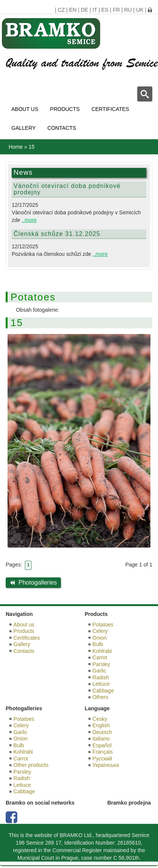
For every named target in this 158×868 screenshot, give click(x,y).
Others (101, 697)
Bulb (98, 644)
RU (128, 10)
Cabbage (103, 691)
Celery (100, 631)
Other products (31, 765)
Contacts (62, 128)
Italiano (101, 739)
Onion (100, 638)
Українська (106, 765)
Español (102, 745)
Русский (102, 759)
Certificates (110, 109)
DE (84, 10)
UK (140, 10)
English (101, 725)
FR (116, 10)
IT (95, 10)
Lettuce (101, 684)
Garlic (100, 671)
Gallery (23, 128)
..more (29, 220)
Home (16, 147)
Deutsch (102, 732)
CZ (61, 10)
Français (103, 752)
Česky (100, 719)
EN (73, 10)
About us (25, 109)
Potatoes (103, 625)
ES (105, 10)
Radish (101, 677)
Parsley (101, 664)
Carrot (100, 657)
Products (65, 109)
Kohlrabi (102, 651)
